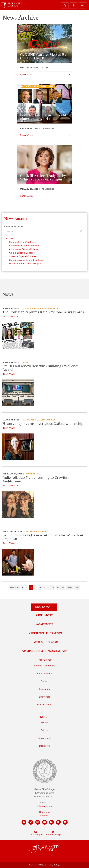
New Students (45, 705)
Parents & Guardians (45, 666)
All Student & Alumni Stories (39, 420)
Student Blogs (53, 833)
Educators (44, 689)
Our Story (45, 615)
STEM (25, 362)
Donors (45, 681)
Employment (45, 738)
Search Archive (14, 227)
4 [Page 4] (36, 587)
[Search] (45, 232)
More (45, 717)
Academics (45, 624)
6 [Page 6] (44, 587)
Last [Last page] (77, 587)
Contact (44, 816)
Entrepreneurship (36, 531)
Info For (44, 660)
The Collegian (36, 833)
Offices (44, 730)
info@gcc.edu (45, 806)
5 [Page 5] (40, 587)
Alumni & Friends (45, 673)
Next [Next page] (69, 587)
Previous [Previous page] (14, 587)
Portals (44, 723)
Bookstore (44, 746)
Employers (44, 697)
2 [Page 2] (27, 587)
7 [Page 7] (49, 587)
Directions (44, 812)
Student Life (33, 474)
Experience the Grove (45, 633)
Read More (10, 316)
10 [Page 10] (63, 587)
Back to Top (44, 607)
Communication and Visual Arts (40, 308)
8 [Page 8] (53, 587)
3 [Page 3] (31, 587)
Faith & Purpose (45, 642)
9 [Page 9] (58, 587)
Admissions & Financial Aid (44, 651)
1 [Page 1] (22, 587)
